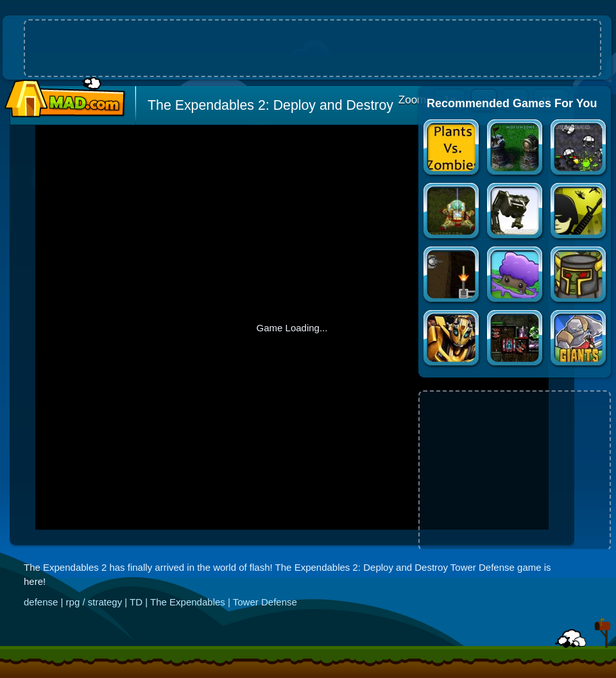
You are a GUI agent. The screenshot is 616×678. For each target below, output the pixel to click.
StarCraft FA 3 (452, 212)
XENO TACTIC (579, 149)
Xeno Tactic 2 (516, 339)
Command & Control (579, 212)
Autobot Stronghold (452, 339)
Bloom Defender (516, 276)
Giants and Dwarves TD (579, 339)
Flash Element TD (516, 149)
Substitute (452, 276)
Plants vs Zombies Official (452, 149)
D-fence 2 (516, 212)
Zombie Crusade (579, 276)
